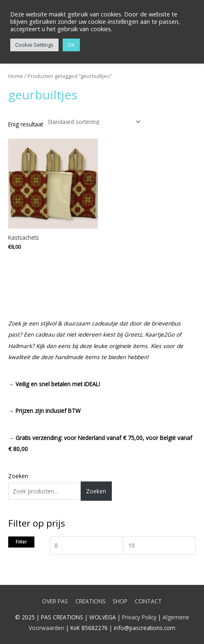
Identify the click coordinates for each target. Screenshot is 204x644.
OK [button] (71, 45)
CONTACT (148, 601)
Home (16, 76)
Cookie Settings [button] (34, 45)
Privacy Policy (139, 617)
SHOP (120, 601)
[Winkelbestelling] (93, 122)
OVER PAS (55, 601)
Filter (21, 542)
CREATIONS (91, 601)
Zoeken (18, 476)
